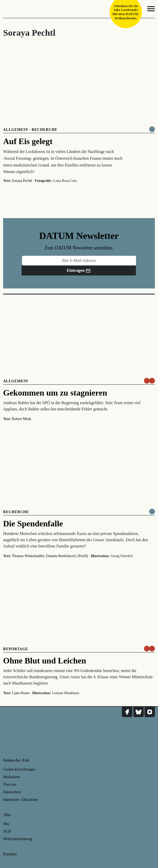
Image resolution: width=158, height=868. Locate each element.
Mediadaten (12, 777)
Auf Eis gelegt (28, 141)
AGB (7, 831)
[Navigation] (151, 10)
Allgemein (16, 130)
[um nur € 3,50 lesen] (149, 381)
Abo (6, 824)
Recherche (45, 130)
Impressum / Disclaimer (21, 800)
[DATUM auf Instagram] (150, 712)
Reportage (16, 649)
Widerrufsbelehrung (18, 839)
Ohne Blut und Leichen (45, 661)
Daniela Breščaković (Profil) (67, 556)
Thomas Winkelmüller (28, 556)
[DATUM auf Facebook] (127, 712)
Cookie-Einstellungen (19, 769)
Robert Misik (22, 419)
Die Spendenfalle (33, 524)
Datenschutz (12, 792)
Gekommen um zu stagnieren (55, 393)
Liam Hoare (21, 693)
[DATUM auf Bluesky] (139, 712)
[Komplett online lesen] (152, 129)
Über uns (10, 784)
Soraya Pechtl (22, 181)
